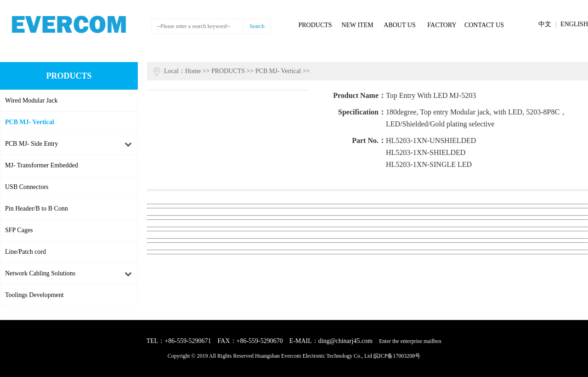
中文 (545, 24)
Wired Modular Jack (31, 100)
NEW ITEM (357, 25)
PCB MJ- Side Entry (32, 144)
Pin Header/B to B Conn (37, 208)
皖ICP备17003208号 (397, 356)
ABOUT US (399, 25)
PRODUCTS (315, 25)
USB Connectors (27, 187)
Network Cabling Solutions (40, 273)
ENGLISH (574, 24)
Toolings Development (34, 295)
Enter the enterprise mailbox (410, 341)
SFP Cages (19, 230)
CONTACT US (484, 25)
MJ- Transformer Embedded (42, 165)
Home (193, 71)
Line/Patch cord (25, 252)
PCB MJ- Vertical (30, 122)
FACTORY (442, 25)
